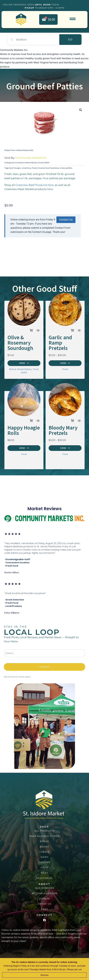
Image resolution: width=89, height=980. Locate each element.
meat (62, 168)
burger (18, 168)
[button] (81, 110)
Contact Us (66, 220)
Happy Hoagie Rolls (24, 430)
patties (69, 168)
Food (41, 163)
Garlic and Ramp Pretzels (60, 343)
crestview (26, 168)
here (50, 189)
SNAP (47, 163)
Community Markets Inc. (31, 158)
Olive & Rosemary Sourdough (20, 343)
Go (70, 39)
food (34, 168)
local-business (52, 168)
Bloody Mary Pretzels (63, 430)
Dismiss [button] (45, 975)
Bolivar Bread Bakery (20, 369)
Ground (41, 168)
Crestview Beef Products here (34, 185)
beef (11, 168)
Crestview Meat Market (26, 163)
